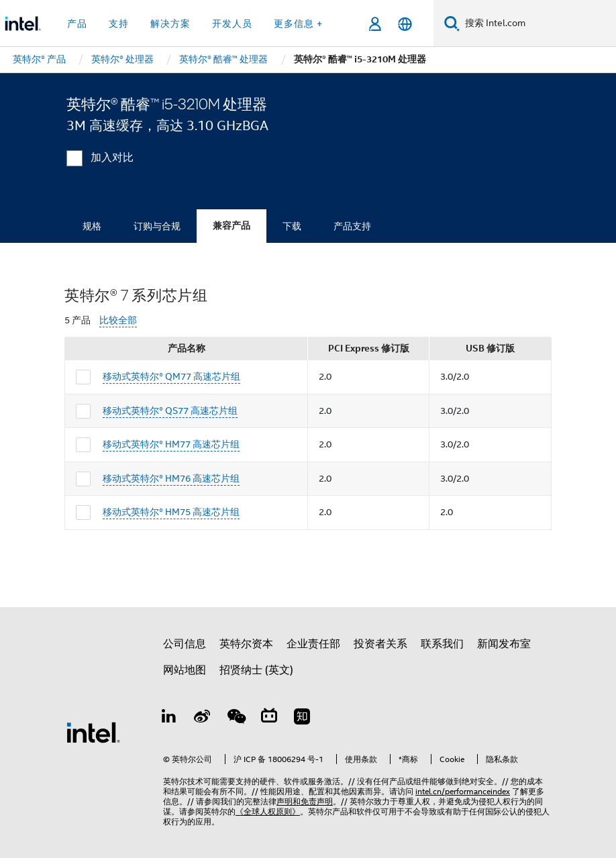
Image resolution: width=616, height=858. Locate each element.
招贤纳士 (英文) (256, 670)
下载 (292, 226)
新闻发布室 (504, 644)
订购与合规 (157, 226)
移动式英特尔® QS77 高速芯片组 (170, 411)
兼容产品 (232, 226)
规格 (92, 226)
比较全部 (118, 320)
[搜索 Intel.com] (538, 23)
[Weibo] (203, 718)
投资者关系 (380, 644)
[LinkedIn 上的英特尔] (169, 718)
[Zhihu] (302, 718)
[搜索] (452, 23)
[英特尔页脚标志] (93, 732)
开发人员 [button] (232, 23)
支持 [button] (119, 23)
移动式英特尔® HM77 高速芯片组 (171, 444)
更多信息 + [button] (298, 23)
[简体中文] (405, 24)
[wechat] (236, 718)
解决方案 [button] (170, 23)
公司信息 (185, 644)
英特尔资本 (246, 644)
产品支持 (352, 226)
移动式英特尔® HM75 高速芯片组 (171, 512)
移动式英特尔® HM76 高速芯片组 (171, 478)
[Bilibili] (269, 718)
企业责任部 (313, 644)
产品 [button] (77, 23)
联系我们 (442, 644)
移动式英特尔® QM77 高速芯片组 (171, 376)
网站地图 (185, 670)
